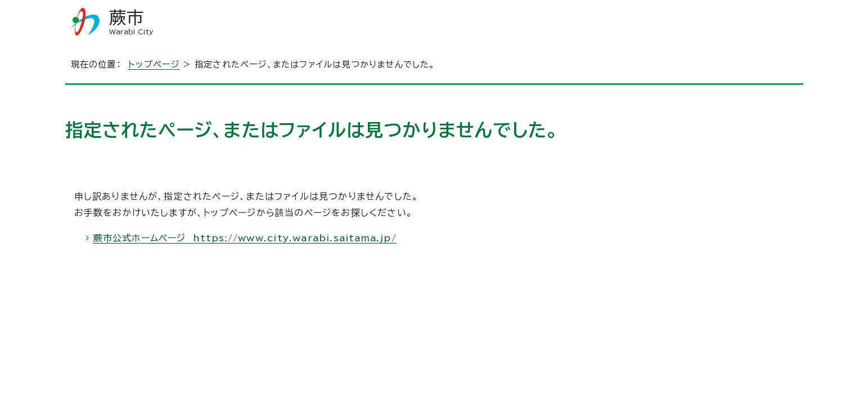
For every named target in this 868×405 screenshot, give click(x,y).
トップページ (154, 64)
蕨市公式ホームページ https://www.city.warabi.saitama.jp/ (245, 238)
